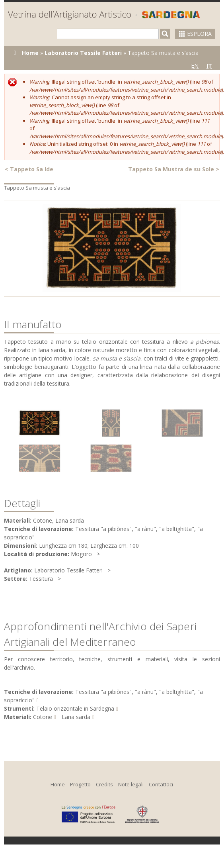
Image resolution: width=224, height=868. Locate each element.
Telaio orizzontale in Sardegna (75, 708)
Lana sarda (76, 717)
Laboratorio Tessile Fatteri (83, 53)
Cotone (43, 717)
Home (30, 53)
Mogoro (81, 554)
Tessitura (41, 579)
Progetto (80, 784)
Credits (104, 784)
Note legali (131, 784)
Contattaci (161, 784)
